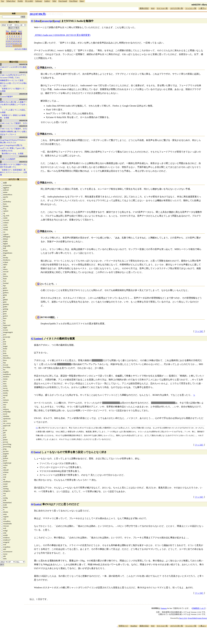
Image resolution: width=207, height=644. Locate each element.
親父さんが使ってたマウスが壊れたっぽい (14, 84)
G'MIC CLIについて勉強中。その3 (14, 123)
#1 (32, 21)
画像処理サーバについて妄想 (12, 80)
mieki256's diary (199, 5)
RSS (153, 8)
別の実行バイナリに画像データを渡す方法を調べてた (14, 166)
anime (39, 339)
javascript (47, 21)
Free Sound (63, 1)
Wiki (54, 1)
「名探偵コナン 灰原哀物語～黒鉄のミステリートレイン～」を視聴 (14, 172)
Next (20, 31)
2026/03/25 (23, 126)
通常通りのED (64, 364)
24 (11, 43)
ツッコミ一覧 (191, 8)
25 (14, 43)
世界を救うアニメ (111, 403)
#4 (32, 504)
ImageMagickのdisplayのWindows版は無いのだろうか (13, 141)
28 (21, 43)
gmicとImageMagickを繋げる (11, 145)
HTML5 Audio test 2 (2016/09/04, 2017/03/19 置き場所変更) (63, 35)
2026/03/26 (23, 120)
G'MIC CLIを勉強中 (8, 159)
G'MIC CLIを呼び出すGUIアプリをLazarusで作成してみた (13, 76)
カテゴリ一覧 (14, 179)
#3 (32, 452)
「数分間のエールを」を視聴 (12, 154)
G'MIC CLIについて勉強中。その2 (14, 129)
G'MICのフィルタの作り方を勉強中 (13, 68)
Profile (20, 1)
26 (16, 43)
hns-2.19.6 (183, 618)
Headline (134, 626)
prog (57, 21)
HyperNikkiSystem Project (197, 618)
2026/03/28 (23, 94)
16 (9, 41)
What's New (11, 1)
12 (16, 38)
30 (9, 46)
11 (14, 38)
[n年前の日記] (55, 14)
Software (39, 1)
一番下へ (202, 8)
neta (38, 452)
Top (2, 1)
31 (11, 46)
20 (18, 41)
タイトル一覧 (162, 8)
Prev (8, 31)
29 (7, 46)
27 (18, 43)
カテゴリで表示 (21, 49)
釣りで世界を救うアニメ (163, 403)
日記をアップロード (8, 134)
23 (9, 43)
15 (7, 41)
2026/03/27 (23, 99)
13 (18, 38)
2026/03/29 (23, 72)
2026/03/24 (23, 137)
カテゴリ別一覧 (177, 8)
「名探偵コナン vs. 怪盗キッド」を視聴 (13, 90)
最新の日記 (144, 8)
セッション (97, 360)
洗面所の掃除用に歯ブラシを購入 (14, 132)
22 (7, 43)
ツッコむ (199, 331)
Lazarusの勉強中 (7, 97)
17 (11, 41)
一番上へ (202, 626)
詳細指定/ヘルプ (199, 608)
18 (14, 41)
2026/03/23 (23, 156)
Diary (82, 1)
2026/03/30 (23, 64)
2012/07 (14, 31)
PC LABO (29, 1)
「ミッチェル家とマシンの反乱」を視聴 (14, 111)
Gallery (47, 1)
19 (16, 41)
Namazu (164, 608)
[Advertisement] (157, 636)
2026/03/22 (23, 162)
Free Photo (73, 1)
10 (11, 38)
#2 (32, 339)
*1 (37, 428)
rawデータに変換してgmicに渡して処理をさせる (13, 149)
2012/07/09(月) (38, 14)
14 (21, 38)
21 (21, 41)
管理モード (123, 626)
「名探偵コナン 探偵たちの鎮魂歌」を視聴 (13, 116)
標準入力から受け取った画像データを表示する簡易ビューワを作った (14, 105)
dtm (37, 21)
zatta (38, 504)
